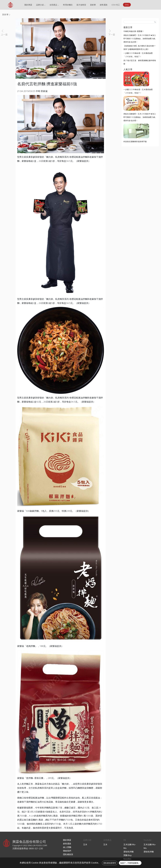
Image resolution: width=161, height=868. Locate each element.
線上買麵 (67, 847)
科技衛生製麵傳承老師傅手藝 (135, 142)
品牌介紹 (41, 5)
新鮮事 (93, 5)
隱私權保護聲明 (110, 863)
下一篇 (112, 34)
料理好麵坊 (68, 5)
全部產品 (54, 5)
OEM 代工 (116, 5)
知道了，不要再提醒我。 (130, 863)
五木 (85, 844)
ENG (127, 5)
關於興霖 (28, 5)
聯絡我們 (67, 851)
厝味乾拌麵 (128, 852)
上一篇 (4, 34)
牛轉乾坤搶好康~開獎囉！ (134, 31)
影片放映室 (81, 5)
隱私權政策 (68, 854)
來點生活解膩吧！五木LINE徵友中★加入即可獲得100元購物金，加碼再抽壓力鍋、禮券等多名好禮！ (140, 39)
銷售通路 (104, 5)
